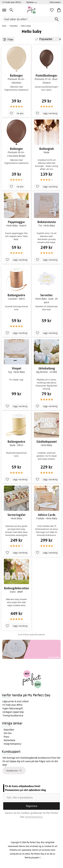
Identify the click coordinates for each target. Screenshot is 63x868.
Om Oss (8, 733)
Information (55, 2)
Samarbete (9, 740)
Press (6, 737)
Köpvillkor (9, 730)
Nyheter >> (32, 2)
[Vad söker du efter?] (32, 19)
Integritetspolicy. (34, 817)
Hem (4, 26)
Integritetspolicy (12, 744)
